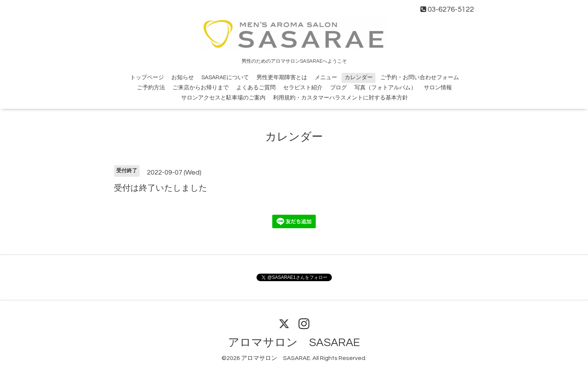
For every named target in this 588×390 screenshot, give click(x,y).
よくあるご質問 (256, 88)
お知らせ (183, 78)
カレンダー (359, 78)
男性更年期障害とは (282, 78)
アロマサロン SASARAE (294, 343)
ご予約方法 (151, 88)
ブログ (338, 88)
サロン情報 (438, 88)
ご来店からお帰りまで (201, 88)
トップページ (147, 78)
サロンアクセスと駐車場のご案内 (223, 98)
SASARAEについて (225, 78)
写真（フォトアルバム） (385, 88)
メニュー (326, 78)
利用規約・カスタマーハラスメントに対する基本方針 (340, 98)
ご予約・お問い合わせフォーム (420, 78)
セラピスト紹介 (303, 88)
